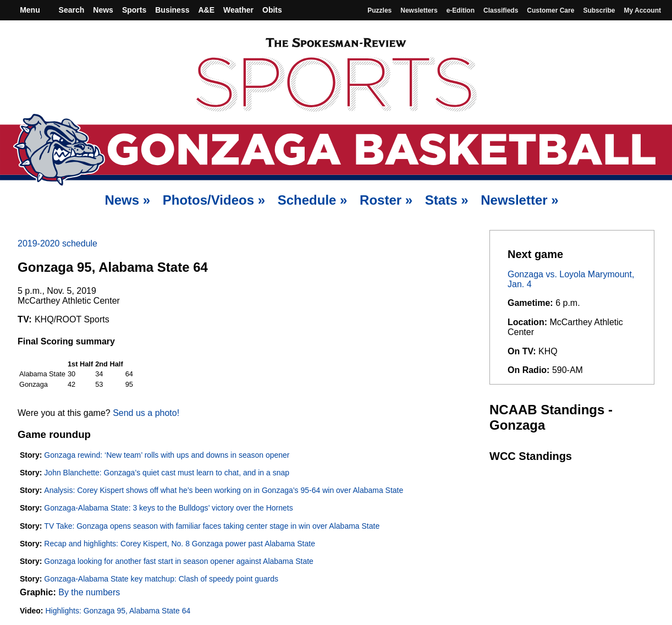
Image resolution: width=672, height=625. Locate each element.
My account (642, 10)
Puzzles (379, 10)
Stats (447, 200)
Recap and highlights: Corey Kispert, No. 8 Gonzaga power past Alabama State (180, 544)
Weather (238, 10)
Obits (272, 10)
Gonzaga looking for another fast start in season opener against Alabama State (179, 561)
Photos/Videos (214, 200)
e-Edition (461, 10)
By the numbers (89, 592)
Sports (134, 10)
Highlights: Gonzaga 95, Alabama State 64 (118, 611)
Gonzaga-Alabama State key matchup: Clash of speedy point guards (161, 579)
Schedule (313, 200)
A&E (206, 10)
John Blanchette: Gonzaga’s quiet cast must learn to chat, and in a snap (167, 473)
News (103, 10)
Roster (386, 200)
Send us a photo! (146, 413)
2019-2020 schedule (57, 243)
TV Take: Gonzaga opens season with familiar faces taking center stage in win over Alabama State (212, 526)
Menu (29, 10)
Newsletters (419, 10)
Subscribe (599, 10)
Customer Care (550, 10)
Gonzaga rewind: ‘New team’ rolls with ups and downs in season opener (167, 455)
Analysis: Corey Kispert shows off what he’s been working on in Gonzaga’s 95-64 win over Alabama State (224, 490)
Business (172, 10)
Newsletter (519, 200)
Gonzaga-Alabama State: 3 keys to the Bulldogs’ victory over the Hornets (168, 508)
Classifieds (501, 10)
